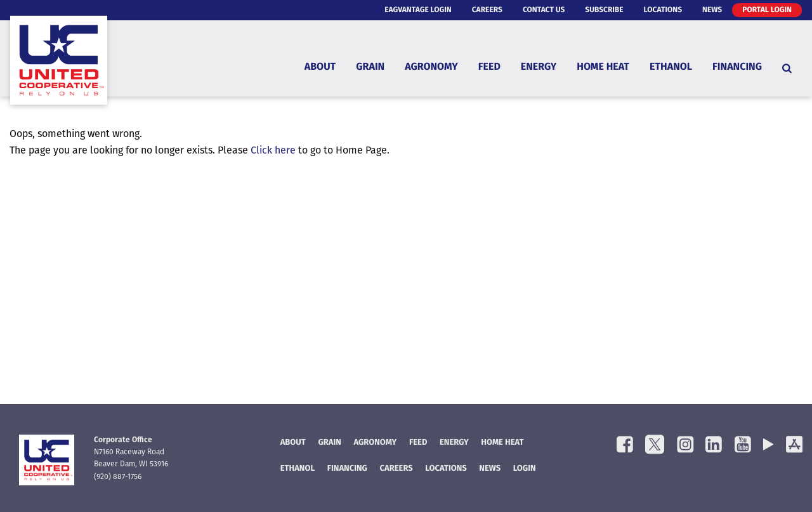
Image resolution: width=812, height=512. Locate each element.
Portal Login (767, 10)
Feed (489, 67)
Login (525, 469)
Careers (487, 10)
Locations (663, 10)
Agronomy (431, 67)
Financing (737, 67)
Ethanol (671, 67)
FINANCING (347, 469)
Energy (539, 67)
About (320, 67)
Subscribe (604, 10)
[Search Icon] (787, 68)
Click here (273, 151)
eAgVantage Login (418, 10)
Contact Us (544, 10)
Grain (370, 67)
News (712, 10)
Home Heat (603, 67)
